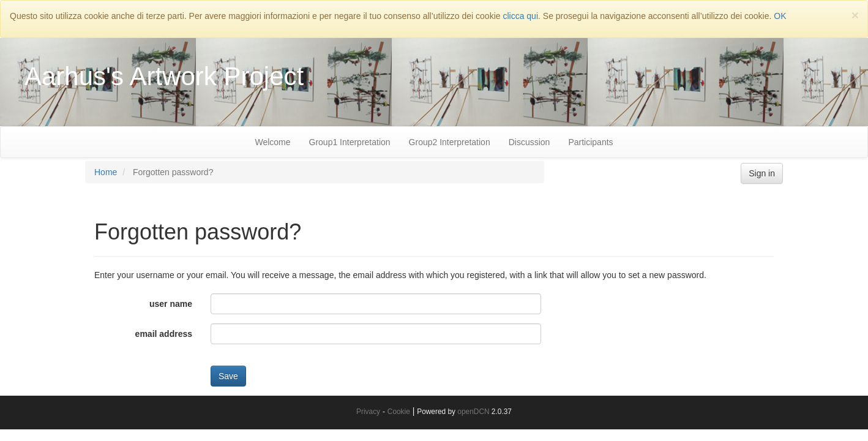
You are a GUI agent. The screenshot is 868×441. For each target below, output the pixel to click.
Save (228, 376)
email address (164, 334)
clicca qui (520, 16)
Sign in (762, 173)
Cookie (399, 412)
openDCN (473, 412)
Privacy (368, 412)
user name (171, 304)
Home (106, 172)
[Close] (855, 15)
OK (780, 16)
